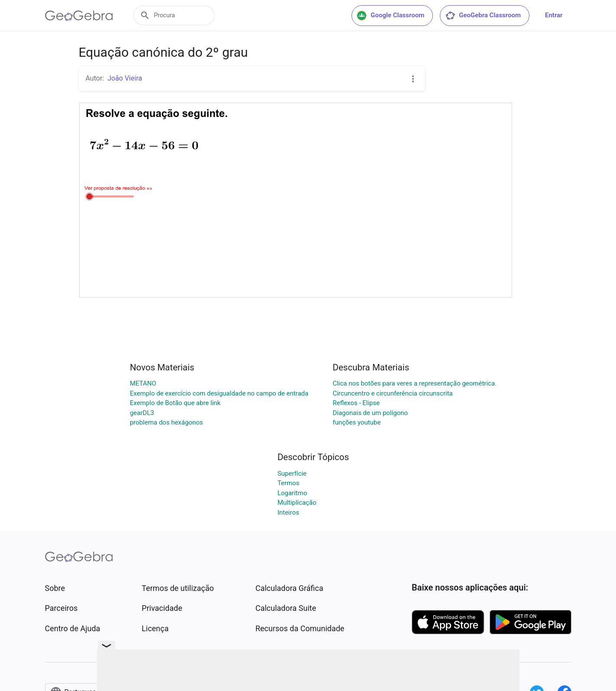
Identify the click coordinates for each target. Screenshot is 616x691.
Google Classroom (390, 16)
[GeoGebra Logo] (79, 16)
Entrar (554, 15)
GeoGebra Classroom (483, 16)
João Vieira (125, 78)
